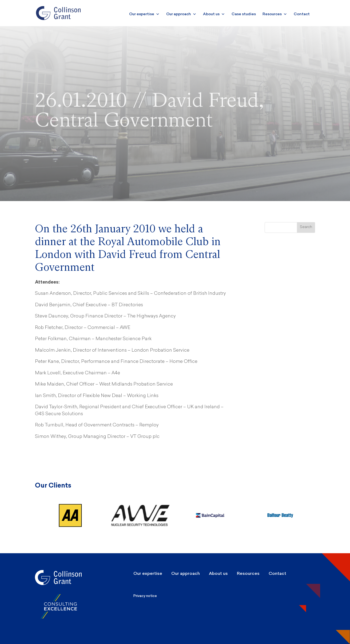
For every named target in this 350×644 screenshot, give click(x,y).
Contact (302, 14)
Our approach (181, 14)
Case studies (244, 14)
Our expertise (144, 14)
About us (214, 14)
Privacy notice (145, 596)
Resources (275, 14)
